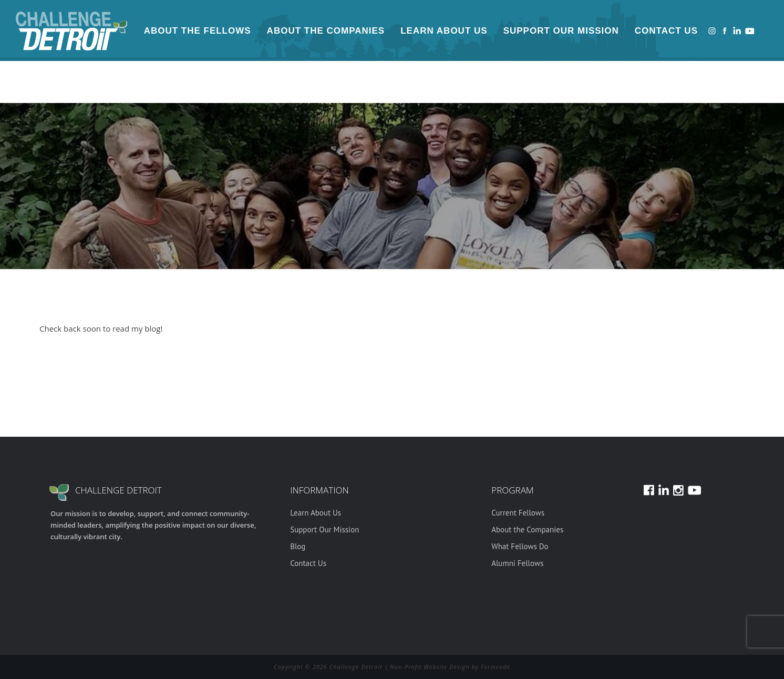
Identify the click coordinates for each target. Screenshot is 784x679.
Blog (298, 546)
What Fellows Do (520, 546)
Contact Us (666, 31)
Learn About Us (444, 31)
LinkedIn (737, 31)
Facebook (725, 31)
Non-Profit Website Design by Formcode (450, 667)
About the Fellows (198, 31)
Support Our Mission (561, 31)
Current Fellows (518, 513)
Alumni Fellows (517, 563)
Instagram (712, 31)
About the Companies (326, 31)
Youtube (750, 31)
